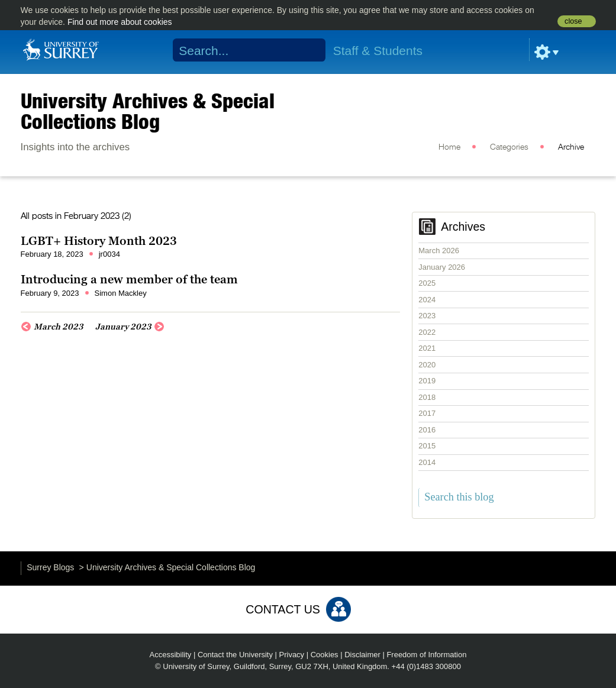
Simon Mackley (121, 293)
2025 (427, 283)
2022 (427, 332)
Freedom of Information (426, 655)
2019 (427, 381)
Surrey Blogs (50, 567)
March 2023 (59, 327)
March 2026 (439, 251)
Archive (571, 147)
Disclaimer (362, 655)
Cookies (325, 655)
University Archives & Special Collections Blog (148, 111)
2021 (427, 348)
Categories (509, 147)
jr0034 (109, 254)
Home (449, 147)
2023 (427, 316)
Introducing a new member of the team (131, 279)
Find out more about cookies (120, 22)
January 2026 (442, 267)
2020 (427, 365)
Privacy (292, 655)
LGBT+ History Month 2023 (99, 241)
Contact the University (235, 655)
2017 (427, 413)
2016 (427, 430)
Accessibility (171, 655)
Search (309, 50)
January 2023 (123, 327)
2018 (427, 397)
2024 (427, 300)
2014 (427, 462)
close (573, 21)
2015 (427, 446)
